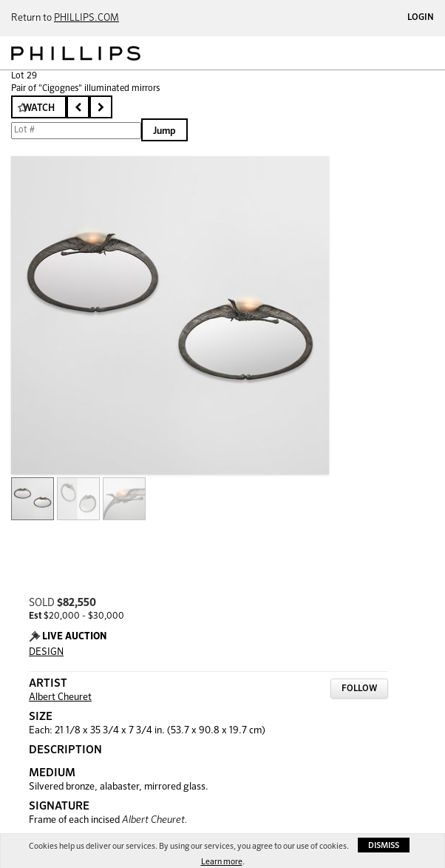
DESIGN (46, 652)
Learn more (222, 862)
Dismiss (384, 845)
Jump (164, 131)
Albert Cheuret (60, 697)
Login (421, 18)
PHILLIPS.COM (86, 18)
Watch (39, 108)
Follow (359, 689)
